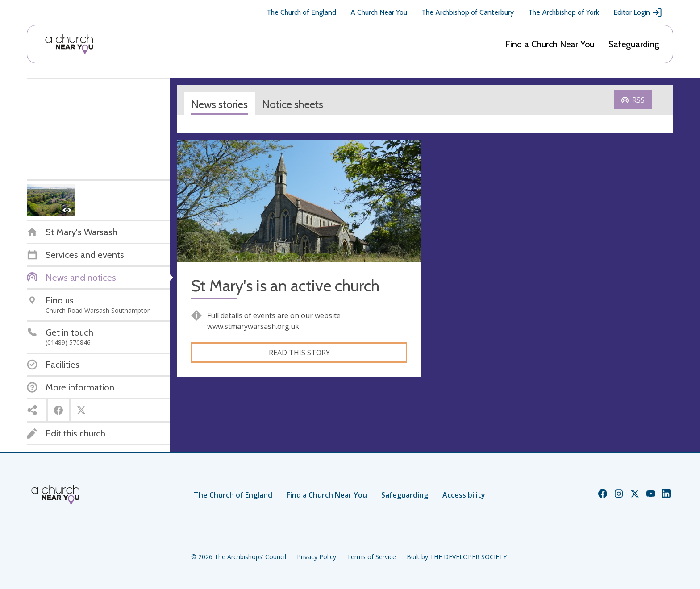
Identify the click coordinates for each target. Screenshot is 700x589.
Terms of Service (371, 557)
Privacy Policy (317, 557)
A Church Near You (379, 12)
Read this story (299, 353)
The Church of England (301, 12)
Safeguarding (634, 44)
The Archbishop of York (564, 12)
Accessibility (464, 495)
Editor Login (638, 12)
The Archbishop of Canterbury (468, 12)
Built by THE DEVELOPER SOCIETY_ (458, 557)
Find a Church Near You (550, 44)
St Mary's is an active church (285, 286)
